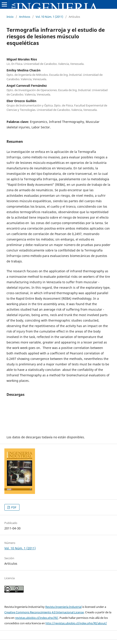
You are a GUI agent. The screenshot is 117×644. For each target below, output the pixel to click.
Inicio (10, 17)
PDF (13, 507)
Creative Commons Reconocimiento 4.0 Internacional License (44, 612)
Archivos (25, 17)
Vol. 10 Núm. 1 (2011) (49, 17)
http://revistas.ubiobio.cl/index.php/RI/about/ (76, 623)
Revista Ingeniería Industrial (63, 607)
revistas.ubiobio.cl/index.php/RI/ (37, 618)
